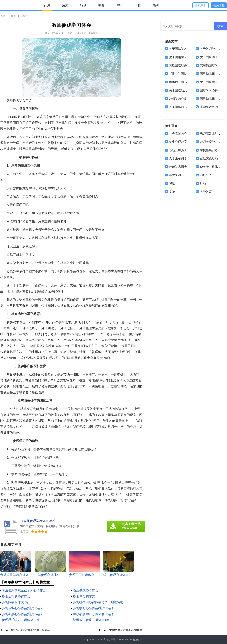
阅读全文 (81, 33)
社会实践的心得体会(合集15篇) (189, 134)
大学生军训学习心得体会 (185, 158)
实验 (172, 192)
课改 (172, 183)
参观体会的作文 (84, 596)
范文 (65, 5)
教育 (102, 5)
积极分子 (206, 175)
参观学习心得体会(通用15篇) (93, 608)
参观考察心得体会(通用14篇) (22, 614)
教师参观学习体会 (212, 142)
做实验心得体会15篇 (213, 167)
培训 (156, 5)
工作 (138, 5)
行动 (83, 5)
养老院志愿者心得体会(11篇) (188, 167)
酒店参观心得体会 (86, 590)
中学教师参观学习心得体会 (126, 630)
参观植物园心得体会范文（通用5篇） (99, 602)
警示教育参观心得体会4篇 (91, 620)
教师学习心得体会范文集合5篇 (189, 99)
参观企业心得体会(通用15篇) (22, 608)
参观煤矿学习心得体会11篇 (21, 620)
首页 (47, 5)
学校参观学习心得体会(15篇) (93, 614)
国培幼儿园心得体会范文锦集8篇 (191, 82)
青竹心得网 (109, 640)
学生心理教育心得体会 (184, 142)
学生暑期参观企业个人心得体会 (24, 590)
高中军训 (175, 175)
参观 (24, 16)
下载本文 (93, 33)
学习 (120, 5)
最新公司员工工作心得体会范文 (190, 150)
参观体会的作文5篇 (15, 602)
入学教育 (206, 192)
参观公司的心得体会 (16, 596)
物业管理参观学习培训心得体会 (31, 630)
